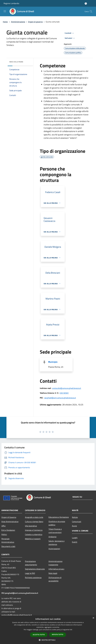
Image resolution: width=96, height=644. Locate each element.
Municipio (53, 362)
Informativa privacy (56, 569)
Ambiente (52, 537)
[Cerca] (91, 11)
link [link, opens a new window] (71, 630)
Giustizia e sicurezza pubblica (57, 523)
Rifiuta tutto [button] (58, 635)
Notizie (75, 517)
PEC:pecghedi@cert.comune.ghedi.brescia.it (20, 593)
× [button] (93, 618)
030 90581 (64, 393)
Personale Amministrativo (8, 540)
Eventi (75, 542)
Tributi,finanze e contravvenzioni (55, 531)
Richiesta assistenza (33, 578)
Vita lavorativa (31, 526)
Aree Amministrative (10, 522)
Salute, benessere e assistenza (56, 543)
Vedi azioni (70, 38)
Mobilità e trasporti (33, 539)
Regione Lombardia (11, 3)
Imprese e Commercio (34, 530)
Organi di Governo (9, 517)
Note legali (53, 573)
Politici (4, 534)
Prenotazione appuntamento (31, 563)
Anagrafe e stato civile (34, 517)
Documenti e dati (8, 546)
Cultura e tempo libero (34, 522)
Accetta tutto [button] (39, 635)
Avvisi (74, 526)
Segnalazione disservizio (35, 569)
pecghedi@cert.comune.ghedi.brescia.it (60, 398)
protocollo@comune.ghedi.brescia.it (67, 388)
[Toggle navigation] (5, 11)
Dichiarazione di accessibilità (55, 579)
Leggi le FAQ (30, 573)
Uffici (4, 526)
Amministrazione (18, 22)
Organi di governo (35, 22)
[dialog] (48, 630)
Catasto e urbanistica (34, 534)
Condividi (70, 33)
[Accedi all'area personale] (86, 4)
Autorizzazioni (54, 549)
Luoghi (75, 538)
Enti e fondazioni (8, 530)
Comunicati (77, 522)
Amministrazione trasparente (55, 563)
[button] (48, 640)
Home (5, 22)
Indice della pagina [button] (16, 62)
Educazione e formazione (59, 517)
